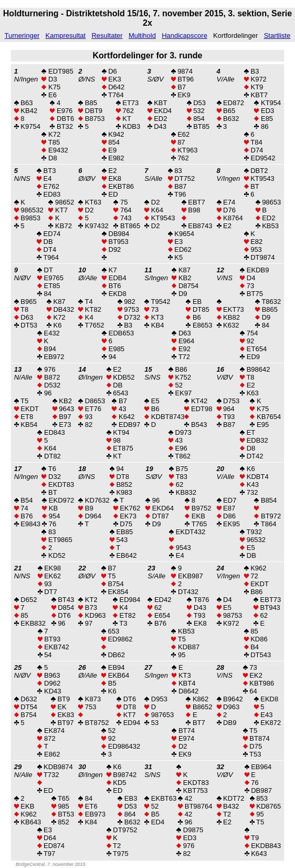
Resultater (107, 35)
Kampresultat (66, 35)
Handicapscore (185, 35)
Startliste (277, 35)
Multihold (142, 35)
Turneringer (22, 35)
